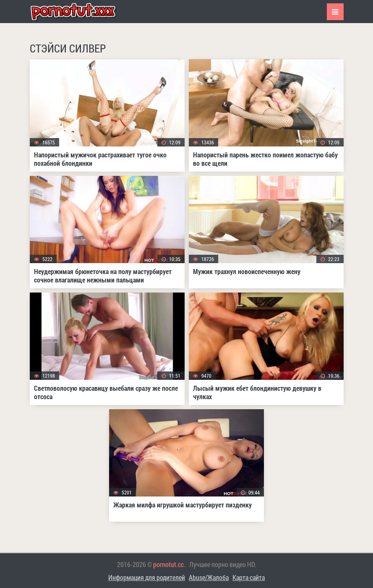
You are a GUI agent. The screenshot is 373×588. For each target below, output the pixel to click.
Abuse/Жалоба (209, 577)
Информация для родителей (147, 577)
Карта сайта (249, 577)
